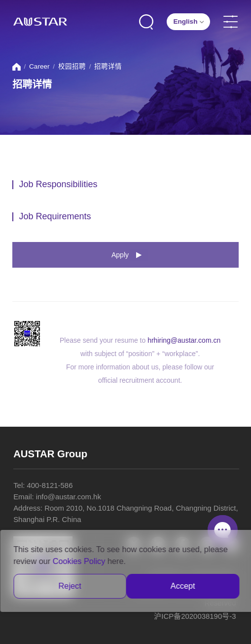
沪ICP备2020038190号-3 (195, 616)
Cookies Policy (79, 561)
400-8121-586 (50, 485)
